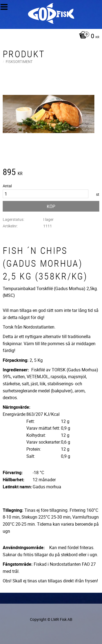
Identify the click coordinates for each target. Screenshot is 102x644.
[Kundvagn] (50, 37)
